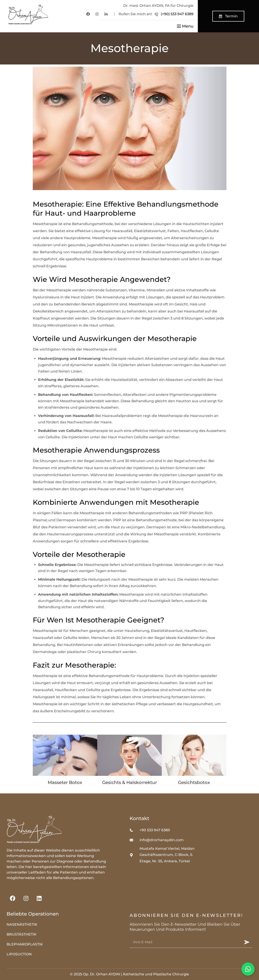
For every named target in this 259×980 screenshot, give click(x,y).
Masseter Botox (65, 782)
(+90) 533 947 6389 (177, 14)
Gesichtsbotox (194, 782)
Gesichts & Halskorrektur (129, 782)
